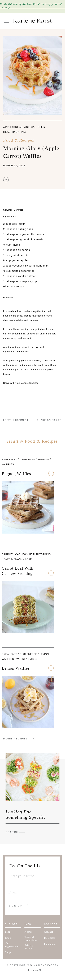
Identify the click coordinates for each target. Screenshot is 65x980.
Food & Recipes (19, 140)
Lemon (44, 654)
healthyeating (15, 132)
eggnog (43, 460)
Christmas (27, 460)
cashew (21, 554)
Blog (8, 932)
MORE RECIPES (15, 739)
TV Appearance (12, 945)
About (28, 932)
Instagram (50, 938)
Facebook (50, 944)
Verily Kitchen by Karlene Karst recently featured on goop (31, 6)
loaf (28, 559)
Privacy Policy (29, 947)
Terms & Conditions (31, 939)
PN (60, 420)
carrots (38, 127)
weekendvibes (27, 659)
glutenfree (28, 654)
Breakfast (21, 127)
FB (54, 420)
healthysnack (12, 559)
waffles (8, 464)
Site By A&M (32, 970)
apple (8, 127)
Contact (48, 932)
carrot (7, 554)
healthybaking (40, 554)
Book (8, 938)
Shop (8, 952)
